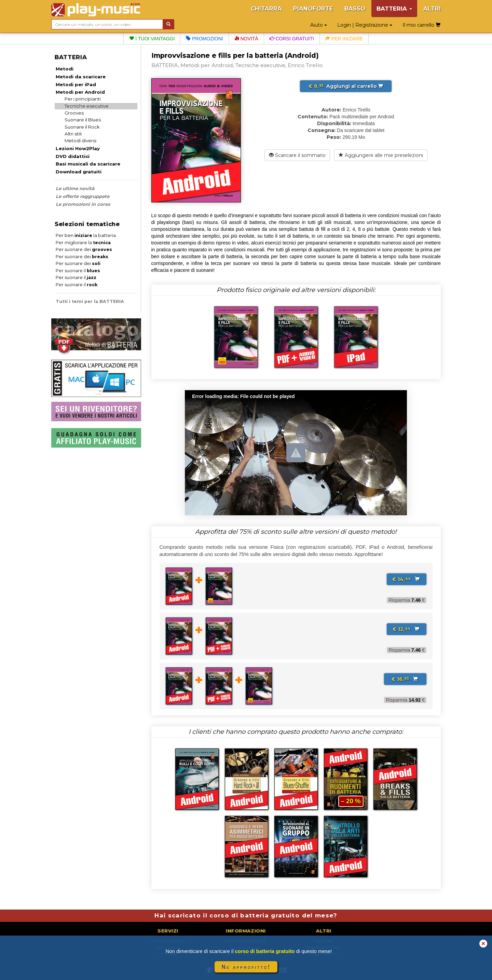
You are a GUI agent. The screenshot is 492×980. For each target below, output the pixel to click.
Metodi (65, 69)
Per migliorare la (83, 243)
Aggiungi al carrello (346, 86)
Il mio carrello (421, 25)
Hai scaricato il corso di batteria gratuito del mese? (246, 915)
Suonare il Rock (82, 127)
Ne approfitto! (246, 967)
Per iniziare (344, 39)
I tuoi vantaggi (152, 39)
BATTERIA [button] (394, 9)
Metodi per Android (80, 92)
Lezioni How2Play (78, 148)
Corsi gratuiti (292, 39)
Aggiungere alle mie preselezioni (381, 155)
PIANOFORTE (313, 9)
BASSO (355, 9)
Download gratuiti (79, 172)
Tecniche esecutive (87, 106)
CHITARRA (266, 9)
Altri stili (73, 134)
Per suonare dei (84, 249)
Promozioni (204, 39)
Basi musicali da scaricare (88, 164)
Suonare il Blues (83, 120)
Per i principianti (83, 99)
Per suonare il (78, 271)
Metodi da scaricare (81, 77)
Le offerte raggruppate (83, 196)
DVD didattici (73, 156)
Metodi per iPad (76, 84)
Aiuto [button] (319, 25)
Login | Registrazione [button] (365, 25)
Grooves (74, 113)
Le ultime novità (75, 188)
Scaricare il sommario (297, 155)
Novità (246, 39)
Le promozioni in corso (83, 204)
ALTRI (432, 9)
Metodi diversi (80, 141)
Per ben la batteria (86, 235)
